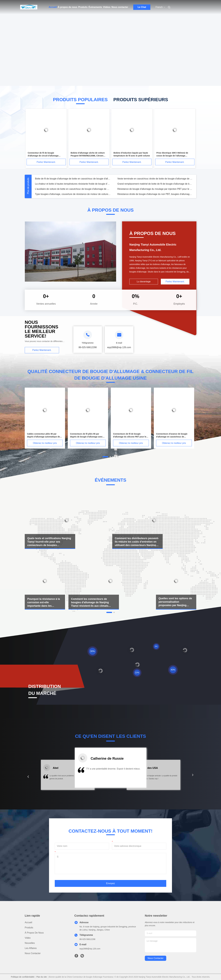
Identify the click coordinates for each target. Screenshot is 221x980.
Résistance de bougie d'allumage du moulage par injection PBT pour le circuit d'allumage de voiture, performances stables (155, 189)
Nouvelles (30, 943)
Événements (95, 7)
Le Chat (142, 7)
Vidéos (107, 7)
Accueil (53, 7)
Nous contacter (120, 7)
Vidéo (28, 938)
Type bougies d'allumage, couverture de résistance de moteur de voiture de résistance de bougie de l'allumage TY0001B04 (73, 194)
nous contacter (155, 958)
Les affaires (31, 948)
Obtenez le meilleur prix (45, 443)
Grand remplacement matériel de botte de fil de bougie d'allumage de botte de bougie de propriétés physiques (155, 184)
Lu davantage (144, 282)
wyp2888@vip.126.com (90, 949)
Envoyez (110, 883)
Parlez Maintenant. (46, 162)
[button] (28, 777)
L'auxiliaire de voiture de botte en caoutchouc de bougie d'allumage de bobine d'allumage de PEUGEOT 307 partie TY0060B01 (73, 189)
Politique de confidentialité (23, 977)
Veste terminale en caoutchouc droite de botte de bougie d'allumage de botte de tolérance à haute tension (155, 179)
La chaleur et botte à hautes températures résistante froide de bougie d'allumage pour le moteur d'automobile (73, 184)
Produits (83, 7)
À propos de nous (67, 7)
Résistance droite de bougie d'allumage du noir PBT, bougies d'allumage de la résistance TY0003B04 (155, 194)
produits (29, 928)
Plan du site (42, 977)
